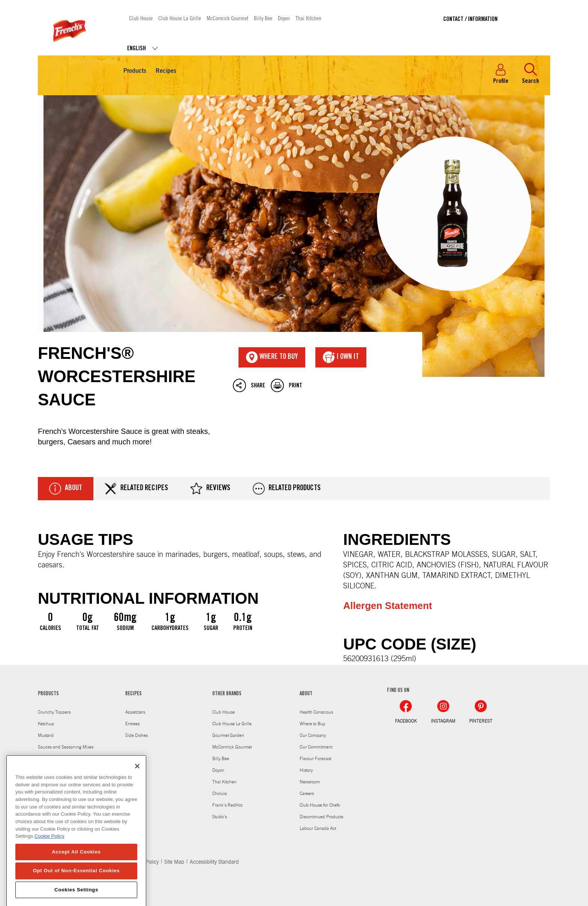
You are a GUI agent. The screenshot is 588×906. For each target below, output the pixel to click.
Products (135, 71)
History (306, 770)
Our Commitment (316, 747)
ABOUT (306, 694)
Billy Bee (263, 18)
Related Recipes (136, 489)
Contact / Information (470, 19)
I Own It (341, 357)
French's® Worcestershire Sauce (294, 236)
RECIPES (133, 694)
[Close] (137, 780)
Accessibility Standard (214, 862)
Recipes (166, 71)
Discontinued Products (321, 817)
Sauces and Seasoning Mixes (66, 747)
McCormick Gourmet (227, 18)
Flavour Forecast (315, 759)
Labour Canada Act (318, 828)
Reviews (210, 489)
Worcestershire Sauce (58, 759)
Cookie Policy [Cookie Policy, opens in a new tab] (49, 850)
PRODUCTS (48, 694)
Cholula (220, 793)
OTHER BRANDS (227, 694)
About (66, 489)
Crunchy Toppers (54, 712)
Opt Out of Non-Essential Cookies (76, 884)
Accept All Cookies (76, 866)
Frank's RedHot (227, 805)
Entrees (132, 724)
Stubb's (220, 817)
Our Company (313, 735)
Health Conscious (316, 712)
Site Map (174, 862)
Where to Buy (312, 724)
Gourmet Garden (228, 735)
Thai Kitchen (308, 18)
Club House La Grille (180, 18)
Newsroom (310, 782)
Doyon (284, 18)
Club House (141, 18)
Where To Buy (272, 357)
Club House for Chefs (320, 805)
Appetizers (135, 712)
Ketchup (46, 724)
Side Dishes (136, 735)
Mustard (46, 735)
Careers (307, 793)
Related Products (287, 489)
